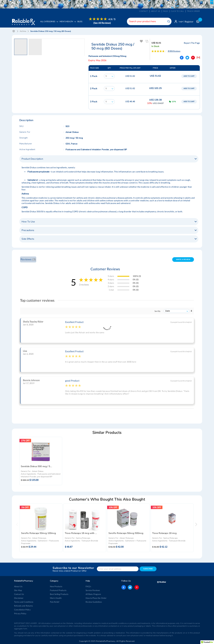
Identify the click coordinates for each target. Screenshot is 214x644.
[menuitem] (68, 23)
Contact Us (19, 594)
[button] (21, 47)
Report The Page (192, 43)
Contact (144, 11)
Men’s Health (56, 598)
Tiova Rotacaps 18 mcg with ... (81, 534)
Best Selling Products (59, 594)
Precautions (28, 231)
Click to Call (177, 11)
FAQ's (88, 586)
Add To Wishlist (141, 42)
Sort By (157, 311)
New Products (56, 586)
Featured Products (58, 590)
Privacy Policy (20, 614)
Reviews (28, 260)
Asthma (23, 32)
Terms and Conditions (24, 602)
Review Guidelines (94, 602)
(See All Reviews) (103, 23)
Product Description (32, 159)
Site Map (18, 590)
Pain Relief (55, 602)
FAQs (165, 11)
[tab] (109, 159)
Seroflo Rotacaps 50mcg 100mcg (38, 534)
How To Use (28, 222)
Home (14, 32)
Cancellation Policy (22, 610)
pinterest (136, 587)
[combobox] (148, 21)
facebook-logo (124, 587)
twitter (130, 587)
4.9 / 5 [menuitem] (113, 19)
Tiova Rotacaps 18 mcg (164, 534)
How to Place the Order (96, 598)
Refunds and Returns (23, 606)
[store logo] (23, 21)
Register (189, 22)
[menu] (78, 23)
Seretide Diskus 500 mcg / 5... (36, 467)
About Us (18, 586)
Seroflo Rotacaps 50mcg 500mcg (126, 534)
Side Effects (28, 239)
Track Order (193, 11)
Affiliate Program (93, 594)
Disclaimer (19, 598)
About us (156, 11)
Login (180, 22)
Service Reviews (93, 590)
